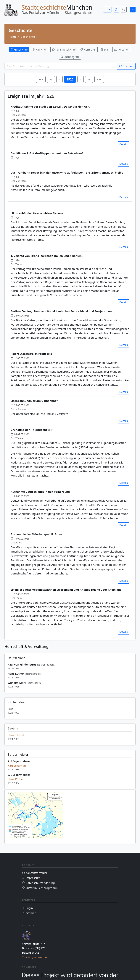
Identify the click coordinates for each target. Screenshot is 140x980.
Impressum (31, 878)
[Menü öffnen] (133, 10)
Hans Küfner (16, 779)
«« (51, 79)
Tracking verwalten (35, 957)
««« (41, 79)
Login (28, 908)
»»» (99, 79)
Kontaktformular (35, 873)
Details (124, 144)
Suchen (126, 66)
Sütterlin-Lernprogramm (40, 888)
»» (89, 79)
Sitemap (29, 913)
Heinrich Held (17, 735)
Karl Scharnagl (17, 766)
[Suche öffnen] (124, 10)
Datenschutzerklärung (38, 883)
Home (12, 37)
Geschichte (28, 37)
